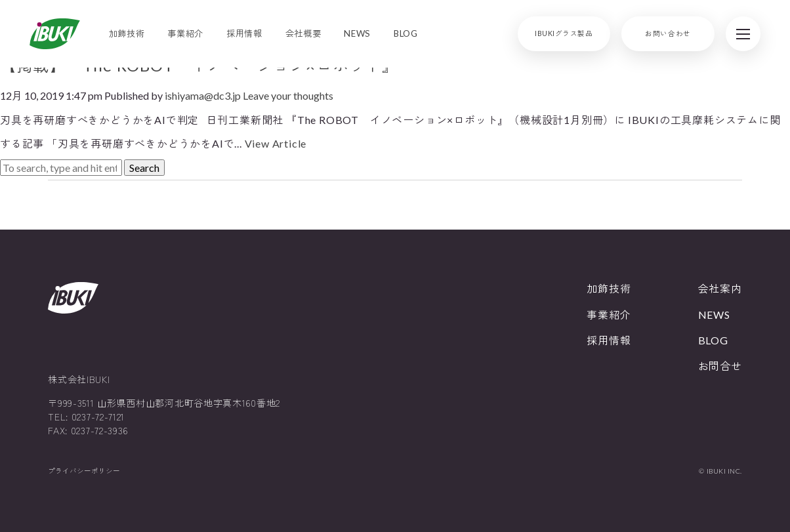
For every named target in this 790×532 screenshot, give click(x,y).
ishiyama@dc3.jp (203, 95)
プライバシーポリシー (84, 471)
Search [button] (144, 168)
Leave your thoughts (288, 95)
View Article (276, 143)
